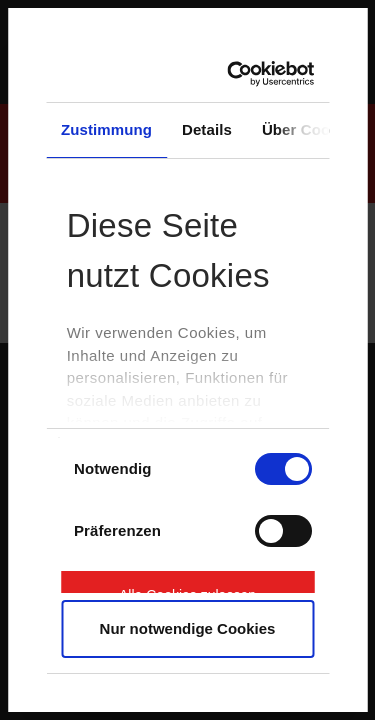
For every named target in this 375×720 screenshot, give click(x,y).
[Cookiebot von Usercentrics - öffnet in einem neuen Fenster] (240, 74)
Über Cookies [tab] (311, 129)
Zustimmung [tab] (106, 129)
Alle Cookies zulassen (187, 590)
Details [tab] (207, 129)
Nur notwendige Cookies (188, 628)
